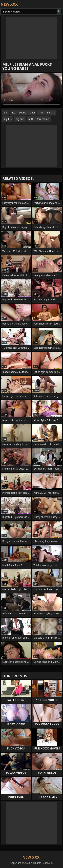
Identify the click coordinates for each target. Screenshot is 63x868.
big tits (8, 119)
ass (13, 113)
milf (41, 113)
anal (32, 113)
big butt (20, 119)
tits (6, 113)
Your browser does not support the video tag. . (32, 91)
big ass (51, 113)
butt (31, 119)
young (23, 113)
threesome (43, 119)
